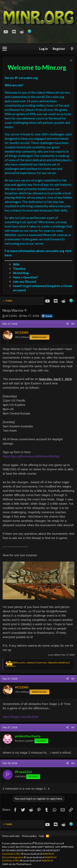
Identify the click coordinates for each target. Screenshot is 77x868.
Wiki (16, 264)
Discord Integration (13, 857)
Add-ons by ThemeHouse (17, 864)
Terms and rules (11, 836)
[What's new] (72, 49)
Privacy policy (29, 836)
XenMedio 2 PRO (11, 854)
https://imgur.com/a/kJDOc (21, 717)
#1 (73, 324)
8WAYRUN (48, 854)
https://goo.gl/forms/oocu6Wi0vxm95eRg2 (31, 456)
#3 (73, 727)
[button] (5, 49)
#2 (73, 679)
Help (41, 836)
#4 (73, 763)
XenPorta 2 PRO (11, 861)
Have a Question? (25, 277)
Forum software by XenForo (33, 843)
